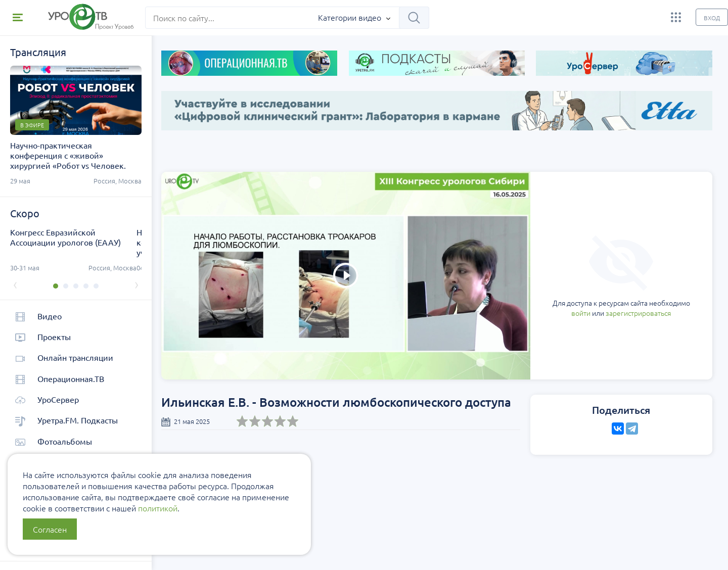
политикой (158, 508)
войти (526, 268)
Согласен (50, 529)
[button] (53, 286)
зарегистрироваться (584, 268)
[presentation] (15, 284)
